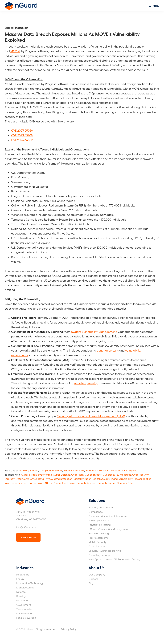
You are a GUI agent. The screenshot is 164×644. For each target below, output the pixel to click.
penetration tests (108, 350)
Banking (21, 596)
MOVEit (15, 51)
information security (16, 483)
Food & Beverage (26, 618)
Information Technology (30, 583)
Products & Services (97, 470)
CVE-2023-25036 (22, 130)
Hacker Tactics (142, 479)
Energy (20, 579)
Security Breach (107, 483)
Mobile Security (97, 542)
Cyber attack (29, 475)
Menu (156, 6)
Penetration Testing (100, 525)
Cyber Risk (77, 475)
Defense (21, 592)
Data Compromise (26, 479)
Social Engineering (99, 555)
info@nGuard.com (27, 527)
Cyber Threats (93, 475)
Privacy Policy (69, 629)
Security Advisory (87, 483)
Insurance (22, 600)
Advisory (24, 470)
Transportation (25, 609)
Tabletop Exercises (99, 520)
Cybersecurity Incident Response (108, 516)
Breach (34, 470)
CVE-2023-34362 (22, 140)
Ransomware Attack (41, 483)
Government (24, 605)
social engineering (86, 383)
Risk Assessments (98, 538)
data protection (63, 479)
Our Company (97, 574)
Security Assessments (101, 507)
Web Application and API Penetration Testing (114, 559)
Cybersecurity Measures (117, 475)
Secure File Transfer (65, 483)
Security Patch (126, 483)
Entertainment (25, 613)
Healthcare (23, 574)
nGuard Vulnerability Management (94, 332)
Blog (91, 583)
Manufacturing (25, 587)
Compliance (47, 470)
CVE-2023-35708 (22, 135)
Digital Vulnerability (122, 479)
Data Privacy (45, 479)
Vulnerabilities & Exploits (123, 470)
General (80, 470)
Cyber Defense (61, 475)
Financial (69, 470)
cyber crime (45, 475)
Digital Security (101, 479)
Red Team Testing (99, 533)
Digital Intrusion (82, 479)
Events (59, 470)
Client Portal (28, 537)
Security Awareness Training (105, 551)
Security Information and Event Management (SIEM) (91, 416)
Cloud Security (97, 546)
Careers (93, 579)
